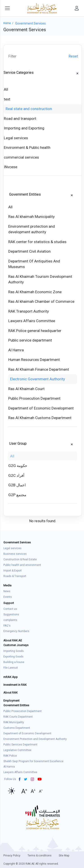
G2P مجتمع (17, 495)
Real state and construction (29, 109)
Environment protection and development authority (32, 229)
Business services (15, 554)
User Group (18, 443)
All (6, 89)
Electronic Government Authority (38, 379)
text (7, 99)
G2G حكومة (18, 466)
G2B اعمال (17, 485)
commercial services (21, 157)
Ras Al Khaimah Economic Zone (35, 292)
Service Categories (19, 73)
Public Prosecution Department (34, 398)
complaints (10, 620)
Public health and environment (22, 565)
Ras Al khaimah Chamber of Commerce (41, 301)
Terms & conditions (40, 856)
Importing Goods (14, 651)
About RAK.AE (13, 640)
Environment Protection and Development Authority (35, 739)
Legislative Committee (17, 750)
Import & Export (13, 571)
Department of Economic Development (41, 408)
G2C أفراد (16, 475)
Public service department (30, 340)
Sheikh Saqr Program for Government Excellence (33, 761)
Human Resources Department (34, 360)
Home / (9, 23)
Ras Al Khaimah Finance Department (39, 369)
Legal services (16, 138)
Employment (11, 701)
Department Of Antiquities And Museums (34, 264)
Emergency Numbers (16, 631)
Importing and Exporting (24, 128)
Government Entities (25, 194)
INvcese (11, 167)
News (7, 591)
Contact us (10, 609)
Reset (73, 56)
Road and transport (20, 119)
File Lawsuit (11, 668)
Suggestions (11, 614)
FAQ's (7, 626)
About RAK (11, 693)
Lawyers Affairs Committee (32, 321)
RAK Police (10, 756)
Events (8, 597)
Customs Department (17, 728)
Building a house (14, 662)
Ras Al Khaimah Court (26, 389)
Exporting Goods (13, 657)
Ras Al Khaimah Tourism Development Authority (40, 279)
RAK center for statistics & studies (37, 242)
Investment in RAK (15, 685)
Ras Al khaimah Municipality (31, 217)
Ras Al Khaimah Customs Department (40, 418)
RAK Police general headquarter (35, 331)
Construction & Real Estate (20, 559)
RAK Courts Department (18, 717)
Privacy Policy (12, 856)
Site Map (64, 856)
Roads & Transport (15, 576)
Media (7, 585)
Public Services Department (20, 745)
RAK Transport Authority (29, 311)
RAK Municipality (14, 722)
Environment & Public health (27, 147)
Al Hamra (16, 350)
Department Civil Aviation (29, 251)
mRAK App (11, 677)
